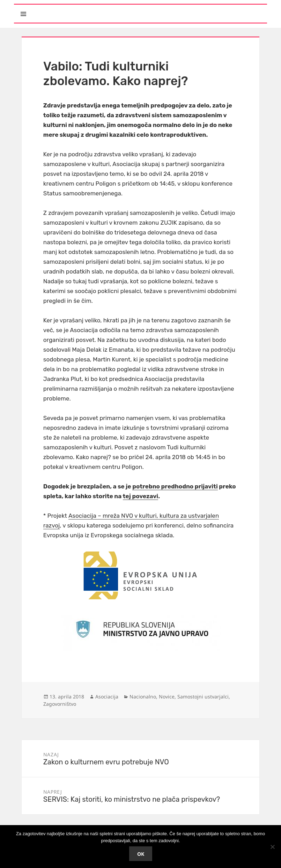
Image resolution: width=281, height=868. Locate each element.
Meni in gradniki (56, 8)
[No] (272, 847)
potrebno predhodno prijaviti (175, 486)
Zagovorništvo (60, 704)
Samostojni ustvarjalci (203, 697)
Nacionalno (143, 697)
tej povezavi (141, 496)
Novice (167, 697)
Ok (141, 854)
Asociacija (107, 697)
